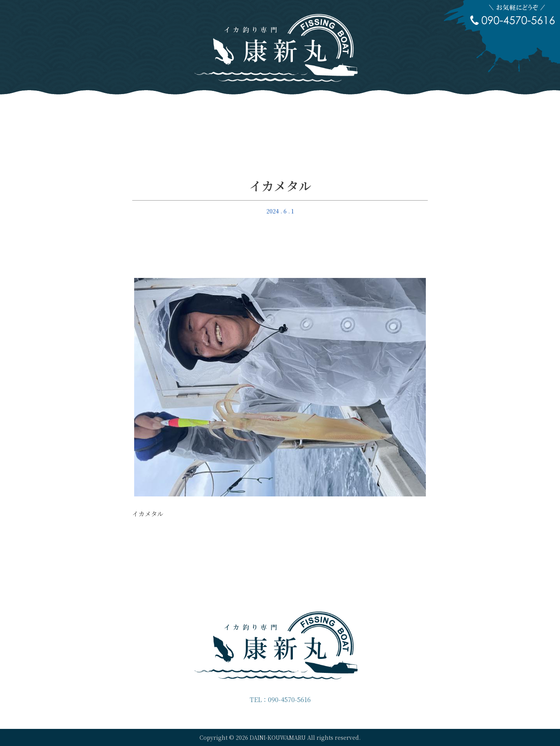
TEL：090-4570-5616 (280, 700)
